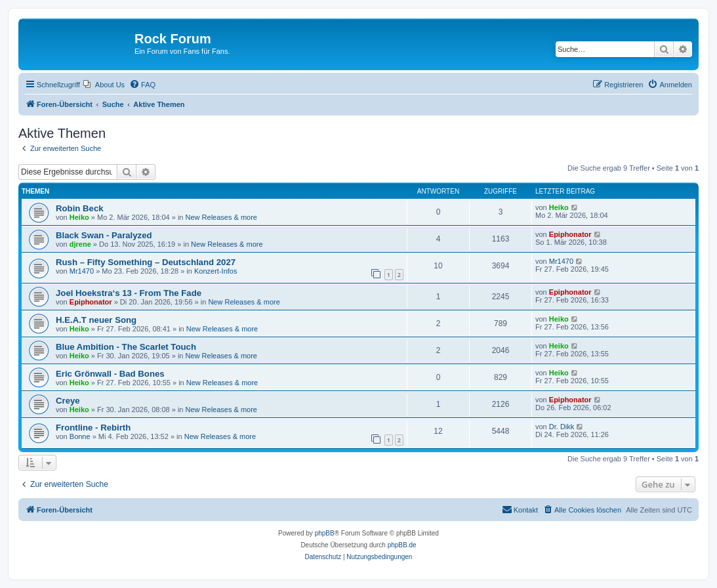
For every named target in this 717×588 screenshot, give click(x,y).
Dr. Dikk (562, 427)
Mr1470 (82, 271)
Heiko (79, 217)
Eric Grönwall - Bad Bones (110, 374)
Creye (68, 401)
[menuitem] (104, 85)
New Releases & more (221, 217)
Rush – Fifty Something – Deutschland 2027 (146, 262)
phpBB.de (402, 545)
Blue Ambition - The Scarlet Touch (126, 347)
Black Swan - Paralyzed (104, 235)
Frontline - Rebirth (93, 428)
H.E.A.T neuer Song (96, 320)
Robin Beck (80, 208)
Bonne (80, 436)
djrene (80, 244)
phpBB (325, 533)
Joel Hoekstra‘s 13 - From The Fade (129, 293)
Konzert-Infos (215, 271)
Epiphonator (570, 234)
